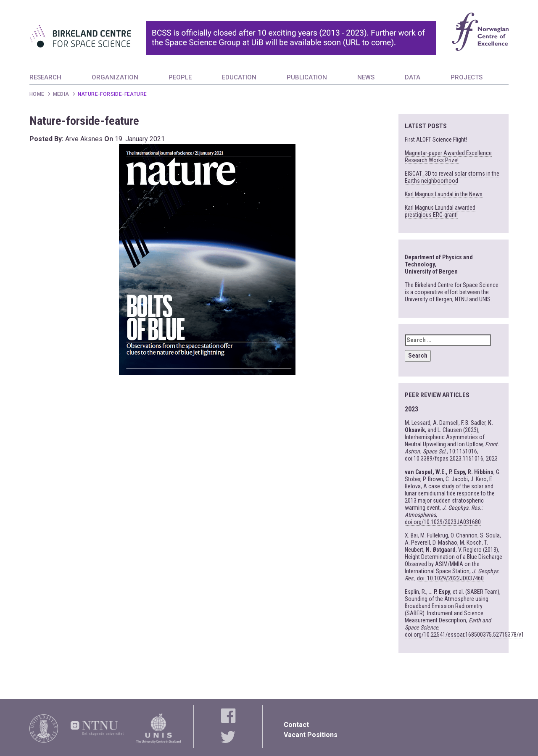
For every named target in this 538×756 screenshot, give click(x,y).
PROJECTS (467, 77)
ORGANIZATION (115, 77)
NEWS (366, 77)
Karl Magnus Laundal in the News (444, 194)
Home (37, 94)
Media (61, 94)
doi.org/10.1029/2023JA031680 (443, 522)
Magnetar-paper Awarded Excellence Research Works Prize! (448, 157)
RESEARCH (45, 77)
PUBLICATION (307, 77)
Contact (296, 725)
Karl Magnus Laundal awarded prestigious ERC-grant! (440, 211)
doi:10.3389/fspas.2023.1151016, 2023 (451, 458)
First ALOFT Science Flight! (436, 140)
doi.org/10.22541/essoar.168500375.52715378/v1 (464, 635)
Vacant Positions (311, 735)
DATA (413, 77)
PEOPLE (180, 77)
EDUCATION (239, 77)
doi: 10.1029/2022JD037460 (450, 578)
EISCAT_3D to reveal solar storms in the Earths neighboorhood (452, 177)
